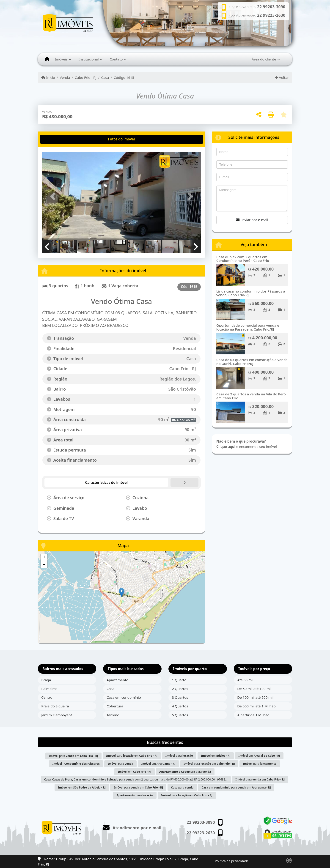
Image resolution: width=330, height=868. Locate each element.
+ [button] (44, 558)
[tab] (57, 139)
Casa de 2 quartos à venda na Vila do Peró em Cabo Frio (251, 396)
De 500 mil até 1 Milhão (256, 706)
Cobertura (115, 706)
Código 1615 (124, 77)
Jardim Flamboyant (57, 715)
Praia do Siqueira (55, 706)
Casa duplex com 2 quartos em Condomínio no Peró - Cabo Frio (243, 259)
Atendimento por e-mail (132, 828)
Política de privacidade (232, 861)
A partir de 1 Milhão (253, 715)
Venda (65, 77)
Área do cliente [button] (264, 59)
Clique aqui (226, 446)
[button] (54, 196)
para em (73, 756)
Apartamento (117, 680)
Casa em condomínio (124, 697)
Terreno (113, 715)
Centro (47, 697)
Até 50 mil (245, 680)
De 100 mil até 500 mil (255, 697)
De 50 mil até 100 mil (254, 689)
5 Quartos (180, 715)
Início (48, 77)
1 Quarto (179, 680)
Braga (46, 680)
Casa (105, 77)
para (179, 756)
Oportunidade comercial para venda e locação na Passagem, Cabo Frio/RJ (248, 327)
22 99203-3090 (271, 7)
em (216, 756)
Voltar (282, 77)
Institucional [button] (88, 59)
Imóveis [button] (61, 59)
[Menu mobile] (47, 59)
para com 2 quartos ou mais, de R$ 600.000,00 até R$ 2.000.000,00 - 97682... (136, 779)
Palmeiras (49, 689)
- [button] (44, 564)
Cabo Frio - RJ (85, 77)
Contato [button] (116, 59)
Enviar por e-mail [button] (252, 220)
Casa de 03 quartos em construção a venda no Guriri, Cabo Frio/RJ (252, 362)
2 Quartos (180, 689)
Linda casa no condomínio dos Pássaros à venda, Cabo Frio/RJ (251, 293)
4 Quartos (180, 706)
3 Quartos (180, 697)
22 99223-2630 (271, 15)
